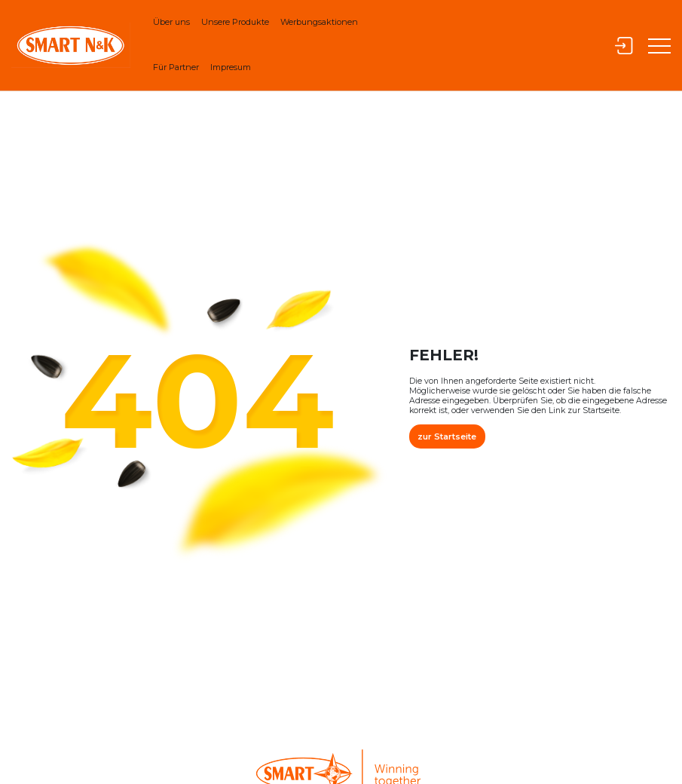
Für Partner (176, 67)
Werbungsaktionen (319, 22)
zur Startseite (447, 436)
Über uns (171, 22)
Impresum (231, 67)
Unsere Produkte (235, 22)
